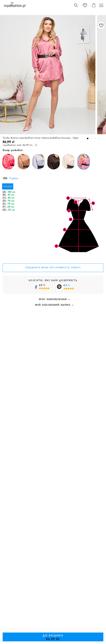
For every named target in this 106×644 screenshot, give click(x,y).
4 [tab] (99, 139)
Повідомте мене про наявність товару (53, 268)
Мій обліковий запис (53, 305)
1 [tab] (88, 139)
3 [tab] (95, 139)
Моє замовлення (53, 299)
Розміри (11, 178)
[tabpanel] (49, 75)
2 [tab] (91, 139)
